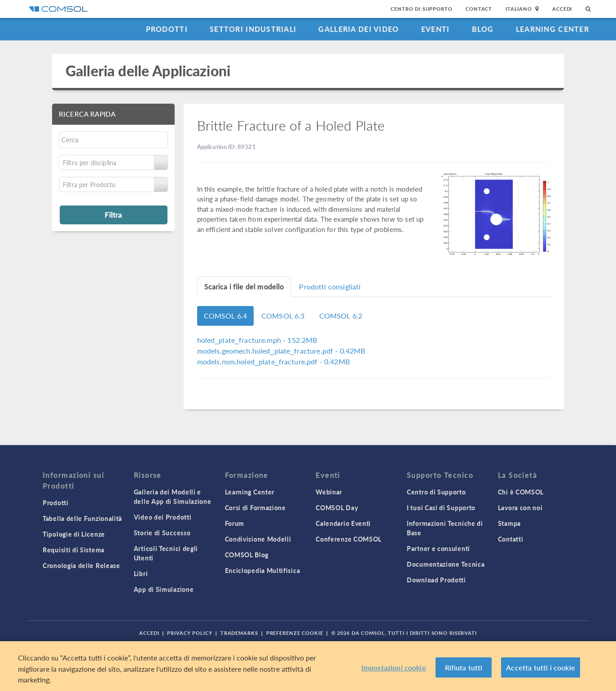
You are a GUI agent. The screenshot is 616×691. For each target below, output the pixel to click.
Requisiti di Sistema (74, 550)
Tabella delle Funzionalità (82, 518)
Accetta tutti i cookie (541, 667)
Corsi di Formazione (255, 507)
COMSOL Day (337, 507)
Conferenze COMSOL (349, 539)
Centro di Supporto (421, 9)
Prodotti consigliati (330, 286)
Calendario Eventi (343, 523)
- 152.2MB (257, 340)
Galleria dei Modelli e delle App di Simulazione (173, 496)
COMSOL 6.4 (226, 316)
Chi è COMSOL (521, 492)
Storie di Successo (162, 533)
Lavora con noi (520, 507)
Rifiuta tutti (464, 667)
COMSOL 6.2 (341, 316)
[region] (308, 666)
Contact (479, 9)
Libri (141, 573)
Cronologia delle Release (81, 565)
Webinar (329, 492)
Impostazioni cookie (394, 667)
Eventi (436, 29)
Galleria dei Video (359, 29)
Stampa (509, 523)
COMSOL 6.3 (283, 316)
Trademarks (239, 633)
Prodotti (167, 29)
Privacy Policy (189, 633)
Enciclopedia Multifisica (263, 570)
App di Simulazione (164, 589)
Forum (235, 523)
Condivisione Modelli (258, 539)
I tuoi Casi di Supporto (441, 507)
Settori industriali (253, 29)
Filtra (113, 214)
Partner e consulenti (438, 548)
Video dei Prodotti (163, 517)
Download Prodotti (436, 580)
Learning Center (552, 29)
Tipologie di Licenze (74, 534)
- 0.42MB (281, 351)
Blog (483, 29)
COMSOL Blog (247, 555)
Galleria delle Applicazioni (148, 71)
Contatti (511, 539)
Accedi (562, 9)
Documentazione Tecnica (446, 564)
